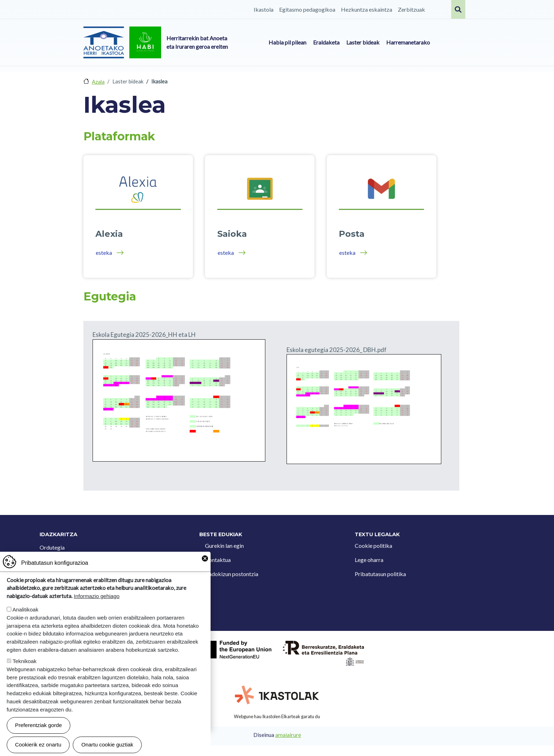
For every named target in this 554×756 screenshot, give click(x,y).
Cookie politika (373, 546)
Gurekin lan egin (224, 546)
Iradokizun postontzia (232, 574)
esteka (104, 253)
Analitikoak (25, 610)
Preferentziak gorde (39, 725)
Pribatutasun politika (380, 574)
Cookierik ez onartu (38, 745)
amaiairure (288, 735)
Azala (98, 82)
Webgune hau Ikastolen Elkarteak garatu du (277, 716)
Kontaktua (218, 560)
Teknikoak (25, 661)
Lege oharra (369, 560)
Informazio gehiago (97, 596)
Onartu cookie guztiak (107, 745)
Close (205, 558)
